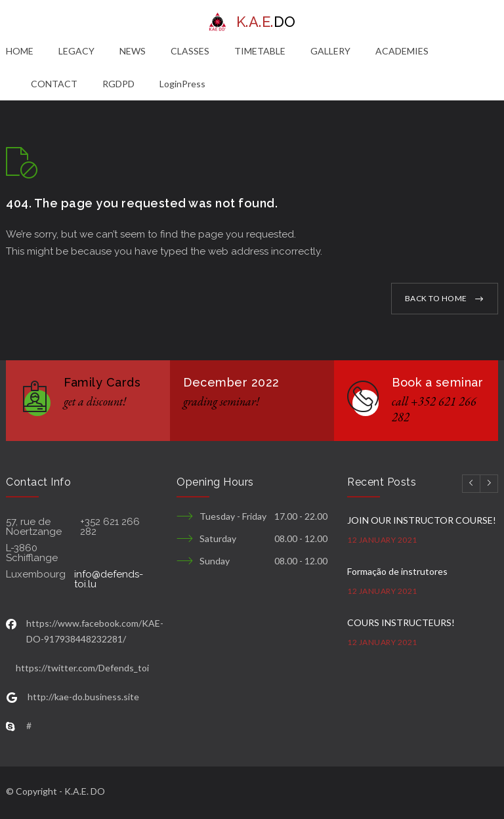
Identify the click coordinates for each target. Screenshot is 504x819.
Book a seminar (437, 382)
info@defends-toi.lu (109, 579)
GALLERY (330, 51)
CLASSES (190, 51)
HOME (20, 51)
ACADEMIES (402, 51)
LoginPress (182, 84)
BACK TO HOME (436, 298)
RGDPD (118, 84)
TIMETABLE (260, 51)
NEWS (133, 51)
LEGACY (76, 51)
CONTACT (54, 84)
